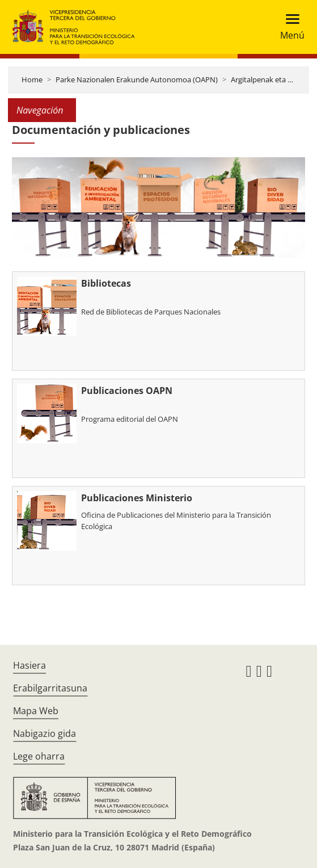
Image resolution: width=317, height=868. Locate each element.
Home (32, 79)
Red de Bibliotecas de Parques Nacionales (151, 312)
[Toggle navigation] (289, 27)
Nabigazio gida (45, 733)
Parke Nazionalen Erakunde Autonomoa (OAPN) (137, 79)
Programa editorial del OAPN (130, 419)
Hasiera (29, 665)
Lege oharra (39, 756)
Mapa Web (36, 711)
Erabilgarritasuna (50, 688)
